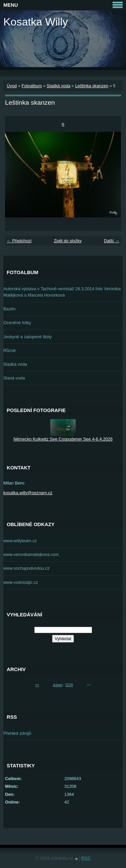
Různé (10, 350)
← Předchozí (19, 241)
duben (58, 685)
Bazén (9, 309)
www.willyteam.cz (20, 541)
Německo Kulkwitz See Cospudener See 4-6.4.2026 (63, 439)
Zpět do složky (68, 241)
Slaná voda (14, 378)
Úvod (12, 86)
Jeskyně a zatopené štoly (28, 337)
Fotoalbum (32, 86)
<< (37, 685)
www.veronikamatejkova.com (31, 554)
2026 (69, 685)
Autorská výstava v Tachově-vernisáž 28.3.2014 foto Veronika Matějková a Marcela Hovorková (62, 292)
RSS (86, 858)
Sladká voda (58, 86)
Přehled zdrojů (17, 733)
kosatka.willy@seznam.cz (28, 493)
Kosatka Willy (36, 22)
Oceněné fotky (17, 323)
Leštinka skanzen (92, 86)
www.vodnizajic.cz (21, 582)
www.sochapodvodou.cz (26, 568)
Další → (112, 241)
